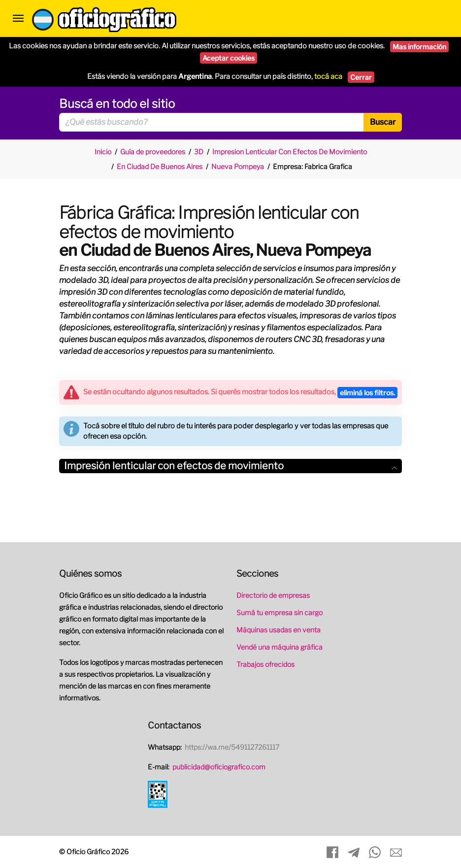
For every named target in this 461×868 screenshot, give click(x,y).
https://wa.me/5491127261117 (232, 747)
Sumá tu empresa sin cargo (280, 612)
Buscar (383, 122)
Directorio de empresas (273, 595)
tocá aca (328, 76)
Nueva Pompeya (238, 166)
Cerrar (361, 77)
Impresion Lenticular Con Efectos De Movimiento (290, 152)
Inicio (103, 152)
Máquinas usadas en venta (279, 630)
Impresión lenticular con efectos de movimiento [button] (230, 466)
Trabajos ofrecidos (265, 664)
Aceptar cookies (229, 58)
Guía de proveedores (153, 152)
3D (199, 152)
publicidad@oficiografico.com (219, 767)
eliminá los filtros (367, 393)
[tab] (230, 466)
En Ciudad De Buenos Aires (160, 166)
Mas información (419, 47)
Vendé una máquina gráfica (280, 647)
